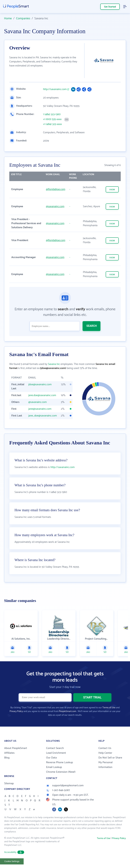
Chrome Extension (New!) (61, 772)
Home (8, 18)
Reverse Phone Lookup (60, 762)
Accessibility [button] (14, 852)
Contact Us (105, 748)
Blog (7, 758)
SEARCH (92, 326)
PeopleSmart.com (68, 711)
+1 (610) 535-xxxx (52, 119)
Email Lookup (54, 767)
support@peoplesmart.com (65, 786)
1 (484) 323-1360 (52, 114)
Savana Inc (54, 364)
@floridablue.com (56, 189)
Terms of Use (109, 708)
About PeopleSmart (16, 748)
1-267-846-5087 (58, 790)
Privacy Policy (16, 711)
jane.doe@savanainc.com (42, 395)
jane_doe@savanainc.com (43, 416)
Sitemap (9, 783)
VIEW (112, 190)
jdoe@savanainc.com (40, 384)
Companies (23, 18)
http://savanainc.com (55, 89)
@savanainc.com (55, 206)
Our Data (51, 758)
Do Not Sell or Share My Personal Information (110, 762)
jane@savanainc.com (40, 409)
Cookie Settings (12, 861)
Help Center (105, 753)
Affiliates (9, 753)
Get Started (110, 7)
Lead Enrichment (56, 753)
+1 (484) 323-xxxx (52, 124)
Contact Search (55, 748)
